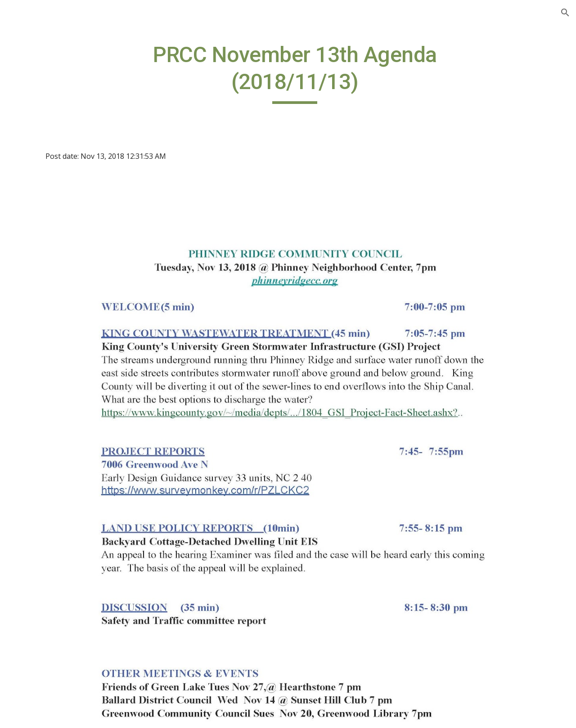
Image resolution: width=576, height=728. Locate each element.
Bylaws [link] (30, 352)
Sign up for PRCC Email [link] (57, 139)
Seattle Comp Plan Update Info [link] (62, 164)
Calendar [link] (33, 370)
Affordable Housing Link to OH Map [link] (59, 223)
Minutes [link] (32, 389)
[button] (565, 13)
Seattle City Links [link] (47, 475)
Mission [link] (31, 408)
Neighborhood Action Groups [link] (55, 432)
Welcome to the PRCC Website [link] (54, 115)
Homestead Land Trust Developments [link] (57, 253)
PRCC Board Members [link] (55, 456)
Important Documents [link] (56, 315)
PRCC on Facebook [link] (49, 296)
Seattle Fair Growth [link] (50, 333)
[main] (344, 73)
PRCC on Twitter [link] (46, 278)
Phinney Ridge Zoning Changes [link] (55, 193)
